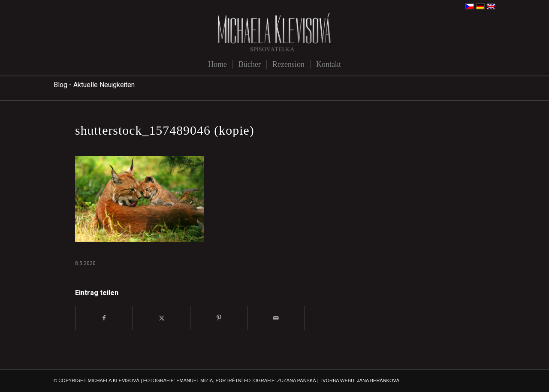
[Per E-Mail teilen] (276, 318)
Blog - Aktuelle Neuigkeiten (94, 85)
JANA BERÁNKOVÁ (378, 380)
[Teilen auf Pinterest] (219, 318)
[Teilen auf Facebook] (104, 318)
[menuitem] (217, 64)
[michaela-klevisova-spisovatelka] (274, 33)
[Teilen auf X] (161, 318)
